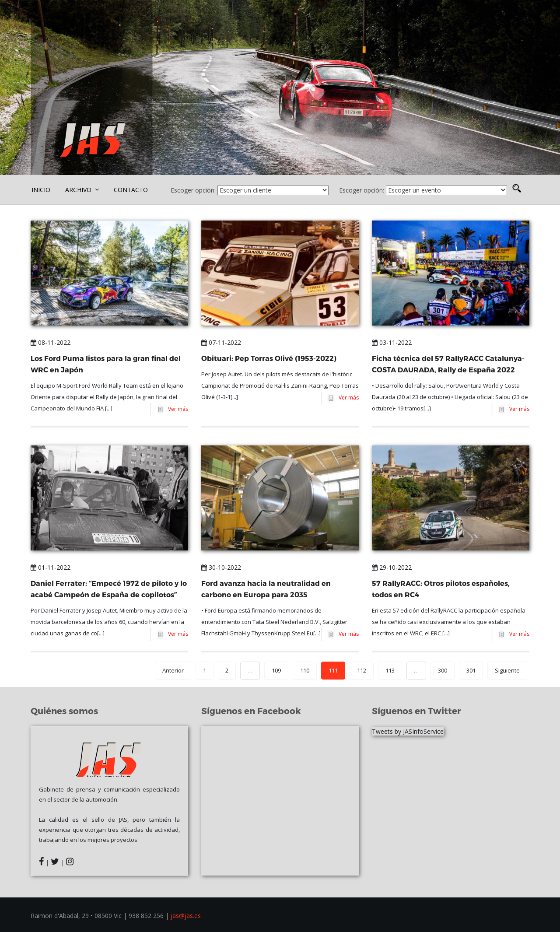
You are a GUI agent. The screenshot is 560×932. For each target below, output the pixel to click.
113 (390, 670)
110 (305, 670)
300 (443, 670)
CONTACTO (131, 190)
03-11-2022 (392, 342)
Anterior (173, 670)
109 (276, 670)
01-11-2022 (51, 567)
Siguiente (507, 670)
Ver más (177, 409)
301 (471, 670)
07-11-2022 (221, 342)
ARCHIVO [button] (82, 190)
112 (362, 670)
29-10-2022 (392, 567)
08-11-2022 (51, 342)
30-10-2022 (221, 567)
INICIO (41, 190)
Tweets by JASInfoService (408, 731)
